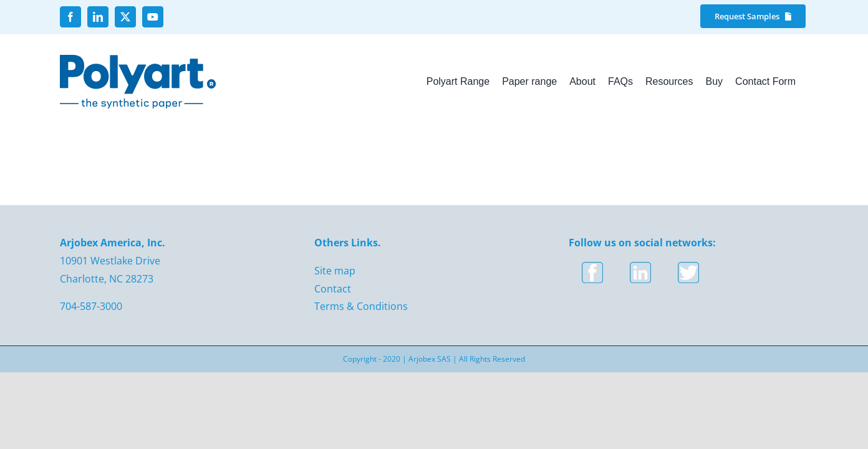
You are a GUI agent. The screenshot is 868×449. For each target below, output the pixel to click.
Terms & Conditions (361, 306)
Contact (333, 289)
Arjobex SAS (430, 359)
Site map (335, 271)
